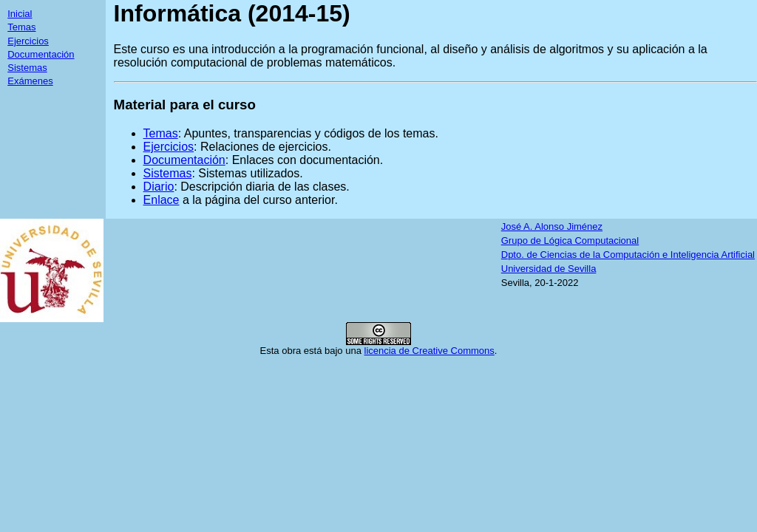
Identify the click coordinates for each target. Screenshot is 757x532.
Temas (21, 27)
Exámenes (30, 81)
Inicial (20, 14)
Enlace (162, 200)
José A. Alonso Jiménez (552, 226)
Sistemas (27, 68)
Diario (159, 187)
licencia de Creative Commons (430, 351)
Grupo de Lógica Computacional (570, 241)
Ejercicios (28, 41)
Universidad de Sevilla (549, 269)
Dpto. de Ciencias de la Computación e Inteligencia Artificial (628, 255)
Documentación (41, 54)
